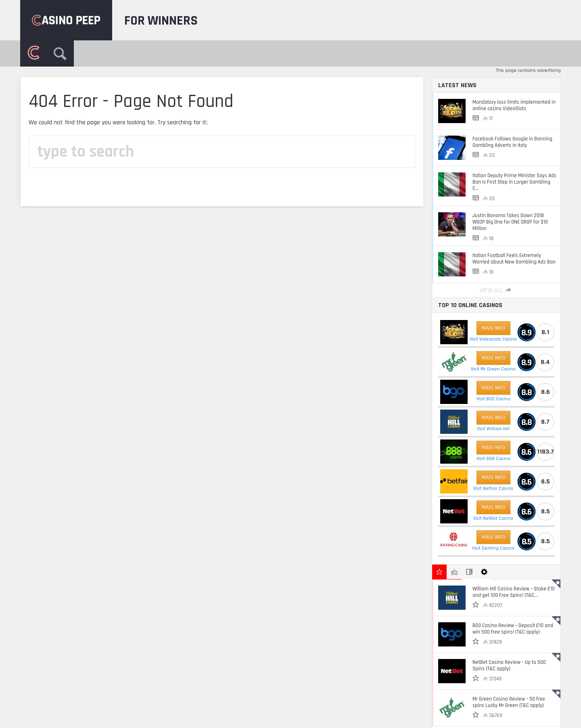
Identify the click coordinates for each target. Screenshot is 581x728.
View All (496, 290)
